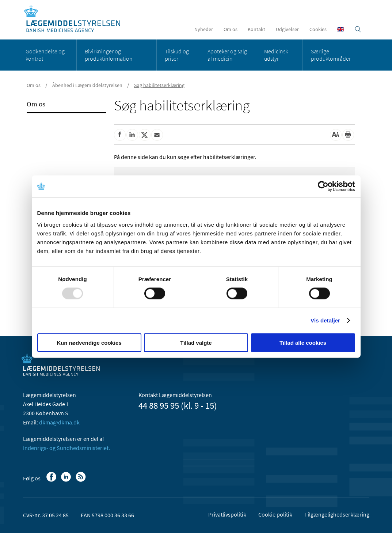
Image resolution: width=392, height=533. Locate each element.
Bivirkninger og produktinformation (109, 55)
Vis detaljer (325, 320)
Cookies (318, 29)
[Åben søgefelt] (358, 29)
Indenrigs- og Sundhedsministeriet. (66, 448)
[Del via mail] (157, 135)
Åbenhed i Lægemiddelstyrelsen (87, 85)
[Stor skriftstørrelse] (336, 135)
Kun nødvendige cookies (89, 342)
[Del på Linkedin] (132, 135)
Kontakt (256, 29)
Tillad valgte (196, 342)
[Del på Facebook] (120, 135)
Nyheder (204, 29)
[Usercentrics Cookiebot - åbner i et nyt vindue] (323, 186)
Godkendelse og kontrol (45, 55)
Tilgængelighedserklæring (337, 514)
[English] (340, 29)
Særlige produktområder (331, 55)
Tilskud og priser (177, 55)
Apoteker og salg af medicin (227, 55)
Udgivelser (287, 29)
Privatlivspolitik (227, 514)
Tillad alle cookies (303, 342)
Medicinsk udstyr (276, 55)
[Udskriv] (348, 135)
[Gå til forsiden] (76, 19)
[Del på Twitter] (145, 135)
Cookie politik (275, 514)
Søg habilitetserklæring (159, 85)
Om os (231, 29)
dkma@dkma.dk (59, 422)
